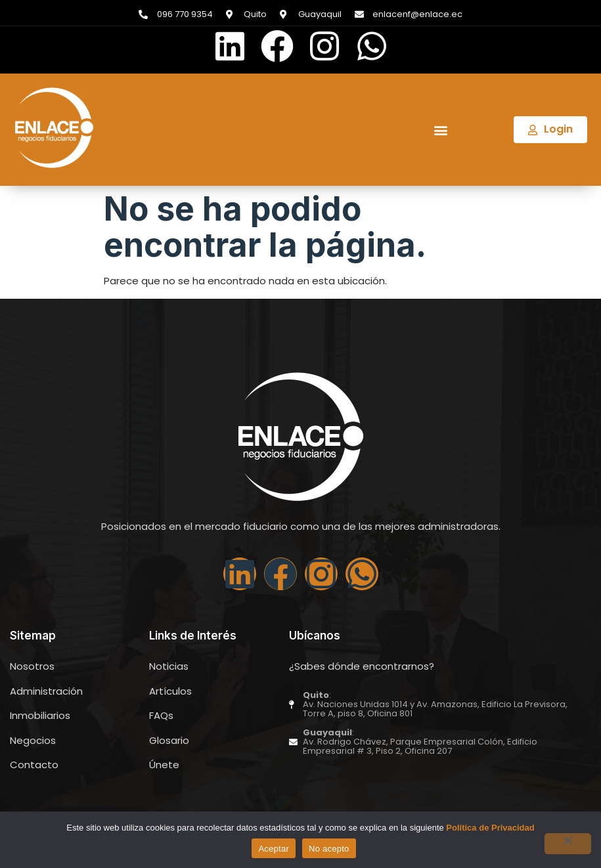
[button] (441, 130)
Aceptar (274, 849)
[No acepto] (568, 844)
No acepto (329, 849)
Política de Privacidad (490, 828)
